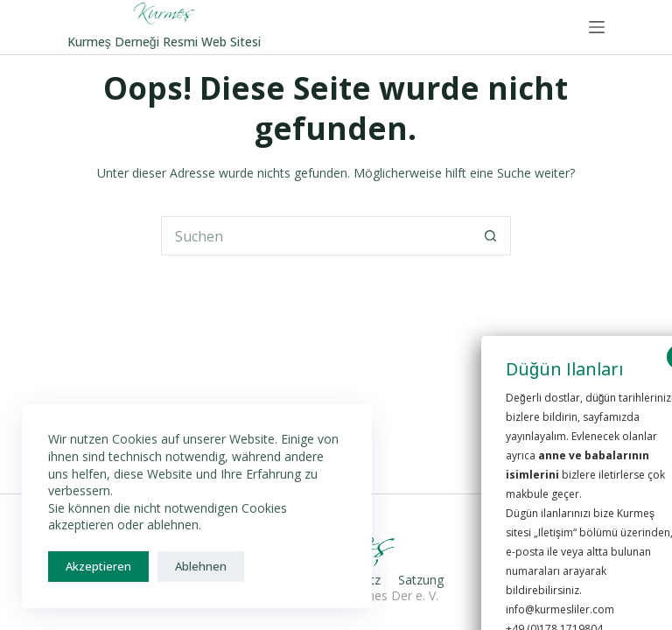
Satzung (421, 580)
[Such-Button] (491, 236)
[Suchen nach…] (316, 236)
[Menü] (597, 27)
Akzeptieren (98, 566)
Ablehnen (201, 566)
